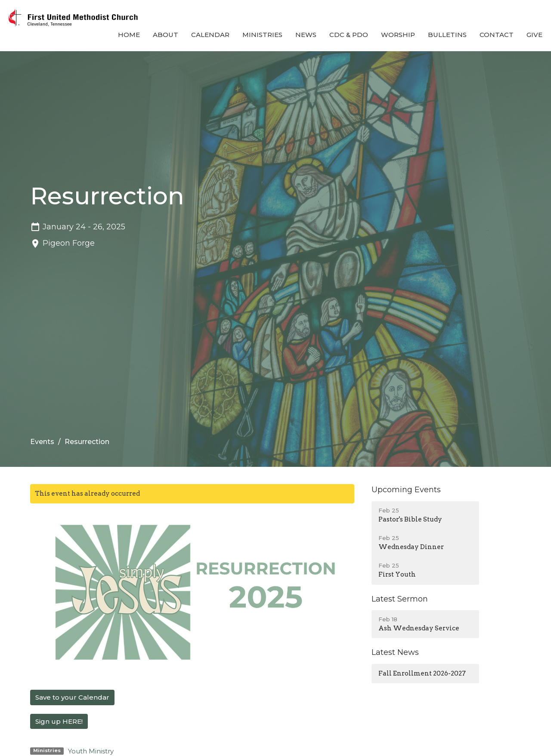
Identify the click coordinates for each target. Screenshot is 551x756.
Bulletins (447, 35)
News (306, 35)
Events (42, 442)
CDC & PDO (349, 35)
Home (129, 35)
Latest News (395, 652)
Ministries (262, 35)
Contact (497, 35)
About (166, 35)
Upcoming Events (406, 490)
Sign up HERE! (59, 721)
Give (534, 35)
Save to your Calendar (72, 697)
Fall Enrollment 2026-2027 (422, 673)
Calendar (210, 35)
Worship (398, 35)
